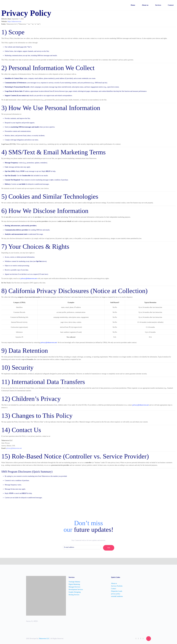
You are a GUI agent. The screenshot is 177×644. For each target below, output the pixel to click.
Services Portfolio (117, 586)
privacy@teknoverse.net (29, 278)
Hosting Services (74, 595)
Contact (114, 589)
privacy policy (116, 594)
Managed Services (74, 587)
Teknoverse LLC (44, 639)
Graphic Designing (75, 592)
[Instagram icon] (143, 638)
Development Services (76, 589)
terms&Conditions (117, 596)
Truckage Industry (74, 582)
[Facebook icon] (138, 638)
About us (114, 583)
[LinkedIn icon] (141, 638)
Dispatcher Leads (117, 591)
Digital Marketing (74, 584)
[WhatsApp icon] (136, 638)
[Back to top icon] (149, 639)
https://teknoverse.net (14, 21)
